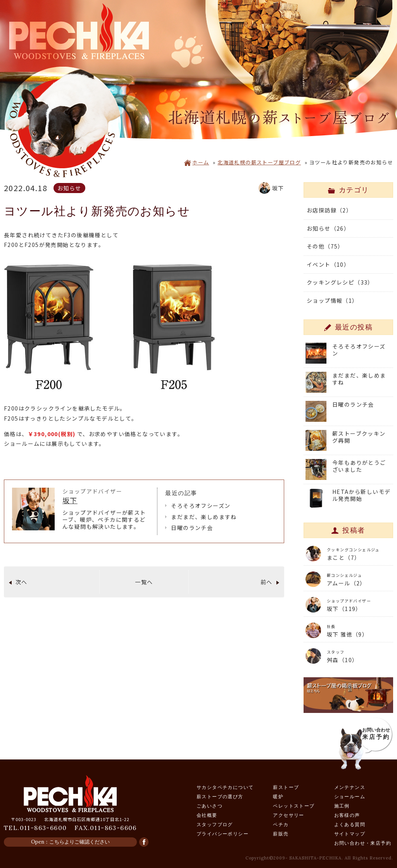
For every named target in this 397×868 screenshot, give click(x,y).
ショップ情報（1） (332, 300)
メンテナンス (350, 787)
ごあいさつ (210, 806)
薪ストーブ (286, 787)
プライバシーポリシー (223, 834)
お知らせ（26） (328, 228)
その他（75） (325, 246)
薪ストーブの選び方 (220, 796)
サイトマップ (350, 834)
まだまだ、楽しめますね (204, 517)
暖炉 (278, 796)
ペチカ (281, 824)
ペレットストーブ (294, 806)
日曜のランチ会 (192, 528)
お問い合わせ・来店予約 (363, 843)
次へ (22, 582)
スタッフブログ (215, 824)
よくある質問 (350, 824)
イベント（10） (328, 264)
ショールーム (350, 796)
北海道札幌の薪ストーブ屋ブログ (259, 162)
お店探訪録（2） (329, 210)
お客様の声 (347, 815)
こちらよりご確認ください (79, 842)
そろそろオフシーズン (201, 506)
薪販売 (281, 834)
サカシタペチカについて (225, 787)
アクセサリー (288, 815)
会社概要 (207, 815)
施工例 (342, 806)
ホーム (196, 162)
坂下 (70, 500)
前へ (267, 582)
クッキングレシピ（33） (340, 282)
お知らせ (69, 188)
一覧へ (144, 582)
